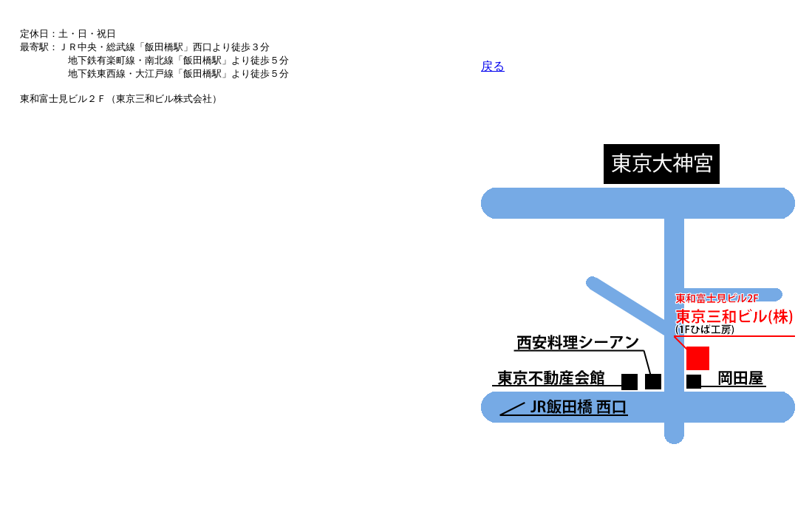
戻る (493, 66)
